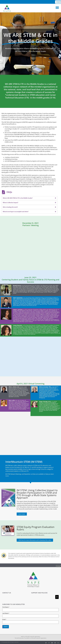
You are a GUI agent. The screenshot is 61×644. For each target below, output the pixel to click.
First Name (6, 607)
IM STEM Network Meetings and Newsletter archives (21, 474)
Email (4, 620)
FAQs (9, 192)
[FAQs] (4, 192)
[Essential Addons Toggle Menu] (57, 597)
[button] (57, 8)
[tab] (29, 198)
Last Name (6, 613)
